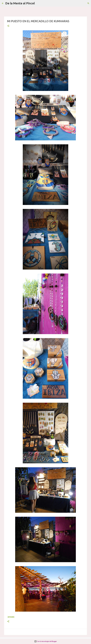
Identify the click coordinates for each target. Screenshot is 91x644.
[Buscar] (37, 3)
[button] (8, 26)
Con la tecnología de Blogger (46, 641)
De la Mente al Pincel (20, 3)
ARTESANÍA (11, 617)
